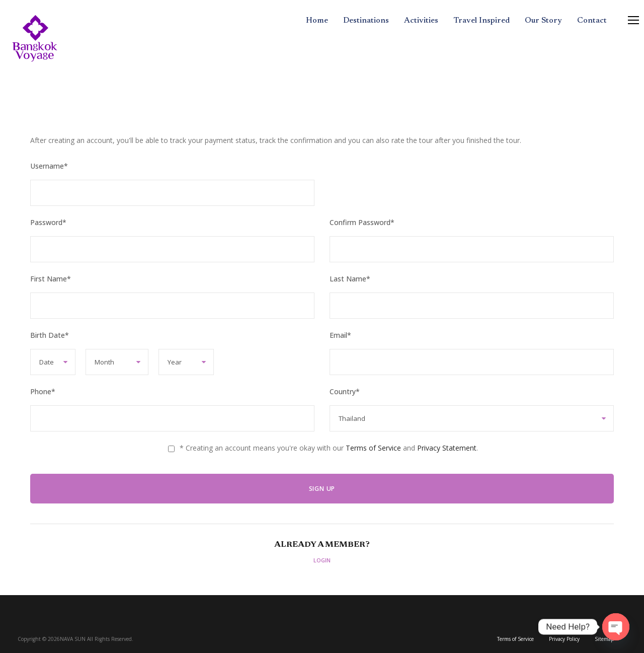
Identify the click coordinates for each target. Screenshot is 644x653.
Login (322, 560)
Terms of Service (373, 448)
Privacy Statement (447, 448)
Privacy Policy (564, 639)
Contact (592, 21)
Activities (421, 21)
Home (317, 21)
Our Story (543, 21)
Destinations (366, 21)
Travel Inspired (481, 21)
